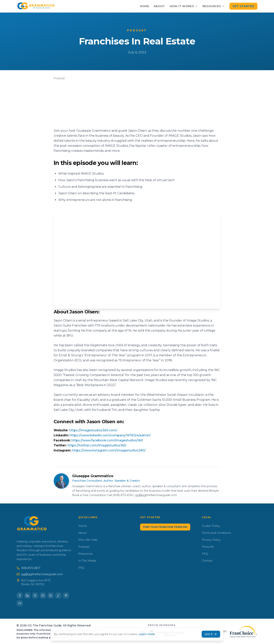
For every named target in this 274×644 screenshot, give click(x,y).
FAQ (81, 568)
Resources (214, 6)
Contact (207, 561)
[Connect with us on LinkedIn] (27, 595)
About (159, 6)
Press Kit (208, 547)
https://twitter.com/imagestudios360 (97, 445)
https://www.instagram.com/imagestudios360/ (109, 450)
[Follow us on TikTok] (20, 603)
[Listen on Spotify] (58, 595)
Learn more (147, 634)
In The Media (87, 561)
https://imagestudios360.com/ (93, 430)
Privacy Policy (211, 540)
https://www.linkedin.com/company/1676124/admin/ (110, 435)
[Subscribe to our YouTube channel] (51, 595)
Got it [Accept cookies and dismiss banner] (211, 634)
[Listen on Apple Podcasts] (66, 595)
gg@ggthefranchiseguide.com (40, 574)
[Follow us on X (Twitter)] (35, 595)
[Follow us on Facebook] (20, 595)
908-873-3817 (28, 568)
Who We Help (88, 540)
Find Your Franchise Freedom (165, 527)
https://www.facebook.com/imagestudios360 (107, 440)
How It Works (184, 6)
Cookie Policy (211, 526)
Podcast (84, 547)
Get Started (243, 6)
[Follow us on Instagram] (43, 595)
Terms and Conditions (216, 533)
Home (144, 6)
